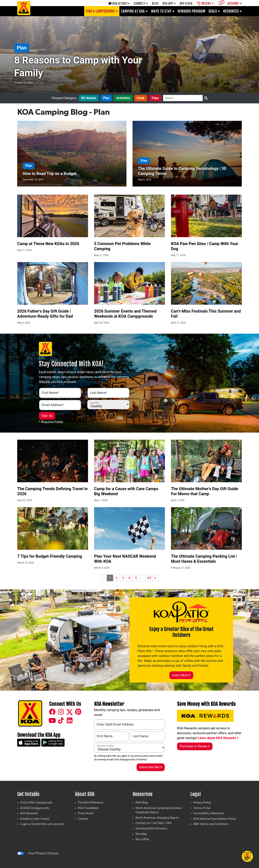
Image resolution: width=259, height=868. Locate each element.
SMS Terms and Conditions (211, 824)
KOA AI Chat (119, 3)
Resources (232, 11)
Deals (214, 11)
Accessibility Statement (208, 813)
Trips (155, 98)
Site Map (141, 834)
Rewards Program (192, 11)
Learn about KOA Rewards (218, 738)
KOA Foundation (88, 808)
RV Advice (89, 98)
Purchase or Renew (195, 746)
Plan (22, 48)
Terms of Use (202, 808)
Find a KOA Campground (36, 803)
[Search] (183, 98)
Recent (205, 3)
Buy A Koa (186, 3)
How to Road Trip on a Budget (50, 174)
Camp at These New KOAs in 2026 (48, 244)
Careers (83, 819)
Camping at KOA (134, 11)
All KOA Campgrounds (35, 808)
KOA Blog (142, 803)
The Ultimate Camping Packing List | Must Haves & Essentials (204, 559)
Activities (123, 98)
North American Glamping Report (157, 818)
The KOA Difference (91, 803)
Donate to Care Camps (35, 819)
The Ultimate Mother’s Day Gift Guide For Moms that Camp (205, 491)
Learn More (181, 675)
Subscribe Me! (151, 767)
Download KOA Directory (151, 829)
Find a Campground (102, 11)
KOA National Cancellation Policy (214, 819)
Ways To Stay (163, 11)
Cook (141, 98)
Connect (141, 3)
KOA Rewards (29, 813)
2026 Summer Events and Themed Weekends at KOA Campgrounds (125, 314)
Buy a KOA (142, 839)
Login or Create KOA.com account (42, 824)
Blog (155, 3)
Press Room (86, 813)
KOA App (169, 3)
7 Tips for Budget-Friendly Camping (50, 556)
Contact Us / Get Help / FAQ (154, 823)
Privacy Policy (202, 803)
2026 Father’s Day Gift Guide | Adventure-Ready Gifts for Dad (45, 314)
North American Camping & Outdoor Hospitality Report (159, 810)
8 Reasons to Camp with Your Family (78, 66)
